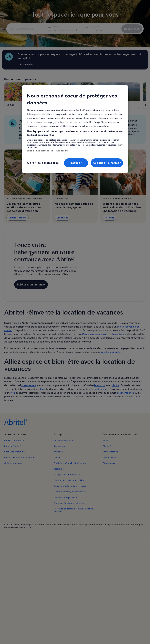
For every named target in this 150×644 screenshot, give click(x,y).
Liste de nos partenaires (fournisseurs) (48, 151)
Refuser (76, 163)
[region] (75, 129)
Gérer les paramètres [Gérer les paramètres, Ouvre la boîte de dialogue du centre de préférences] (43, 163)
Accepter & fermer (107, 163)
